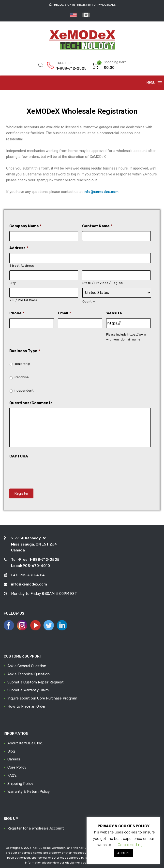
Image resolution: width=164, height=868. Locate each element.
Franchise (21, 377)
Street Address (22, 266)
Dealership (22, 364)
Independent (24, 390)
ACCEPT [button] (124, 853)
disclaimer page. (77, 863)
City (13, 283)
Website (114, 313)
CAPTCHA (19, 456)
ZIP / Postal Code (23, 300)
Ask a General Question (27, 666)
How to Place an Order (26, 706)
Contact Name (97, 226)
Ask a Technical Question (29, 674)
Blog (11, 751)
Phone (17, 313)
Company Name (25, 226)
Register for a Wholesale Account (36, 828)
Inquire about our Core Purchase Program (42, 698)
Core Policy (17, 767)
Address (19, 248)
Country (89, 302)
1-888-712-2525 (68, 68)
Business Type (25, 351)
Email (64, 313)
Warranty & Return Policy (29, 792)
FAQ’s (12, 775)
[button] (151, 83)
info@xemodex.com (101, 192)
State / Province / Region (103, 283)
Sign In (70, 5)
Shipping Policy (20, 784)
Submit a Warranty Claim (28, 690)
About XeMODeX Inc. (25, 743)
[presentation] (47, 471)
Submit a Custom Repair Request (36, 682)
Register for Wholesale (96, 5)
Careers (14, 759)
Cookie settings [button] (131, 845)
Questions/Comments (31, 403)
